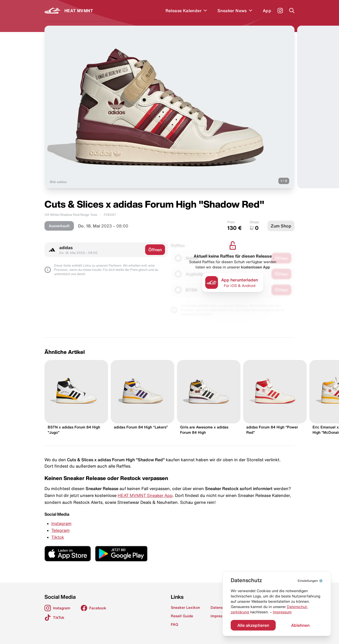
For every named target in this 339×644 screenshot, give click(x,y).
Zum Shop (281, 226)
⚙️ (310, 581)
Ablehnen (300, 625)
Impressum (282, 612)
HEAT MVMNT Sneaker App (145, 495)
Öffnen (155, 250)
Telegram (61, 530)
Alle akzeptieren (253, 625)
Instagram (61, 523)
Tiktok (58, 537)
